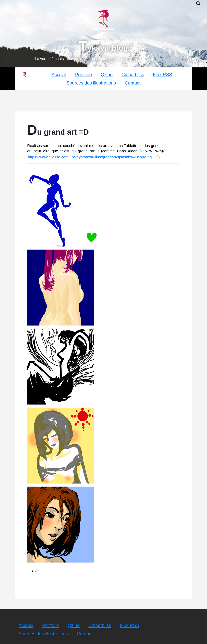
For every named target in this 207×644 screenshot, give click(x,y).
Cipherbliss (133, 75)
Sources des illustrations (91, 83)
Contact (133, 83)
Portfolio (84, 75)
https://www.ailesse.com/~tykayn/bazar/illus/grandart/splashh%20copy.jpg (90, 157)
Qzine (107, 75)
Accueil (59, 75)
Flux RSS (162, 75)
